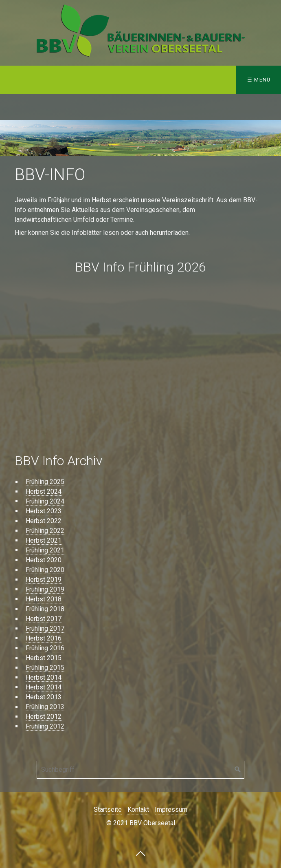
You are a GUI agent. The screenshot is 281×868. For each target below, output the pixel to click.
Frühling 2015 (45, 668)
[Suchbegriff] (140, 770)
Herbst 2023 (44, 511)
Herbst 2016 (44, 638)
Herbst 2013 (44, 697)
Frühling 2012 (45, 726)
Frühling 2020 (45, 570)
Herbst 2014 (44, 677)
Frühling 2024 (45, 501)
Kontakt (138, 809)
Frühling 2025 (45, 482)
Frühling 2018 (45, 609)
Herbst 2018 (44, 599)
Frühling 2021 (45, 550)
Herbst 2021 (44, 540)
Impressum (171, 809)
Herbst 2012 (44, 717)
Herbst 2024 (44, 491)
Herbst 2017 (44, 619)
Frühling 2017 (45, 628)
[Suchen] (238, 770)
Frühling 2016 (45, 648)
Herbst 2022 (44, 521)
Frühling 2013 (45, 707)
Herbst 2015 (44, 658)
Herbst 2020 (44, 560)
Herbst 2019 (44, 580)
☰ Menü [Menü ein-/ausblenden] (259, 80)
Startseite (108, 809)
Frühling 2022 (45, 531)
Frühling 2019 (45, 589)
